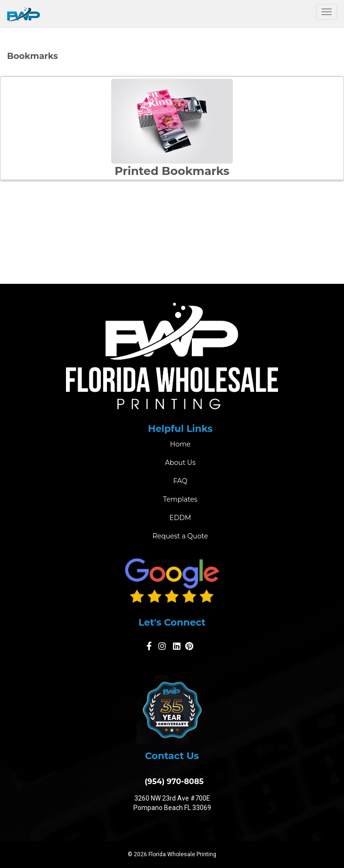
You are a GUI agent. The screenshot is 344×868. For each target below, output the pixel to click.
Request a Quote (180, 536)
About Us (180, 463)
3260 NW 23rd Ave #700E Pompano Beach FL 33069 (172, 803)
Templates (180, 499)
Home (180, 444)
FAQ (180, 481)
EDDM (180, 518)
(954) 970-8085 (172, 781)
